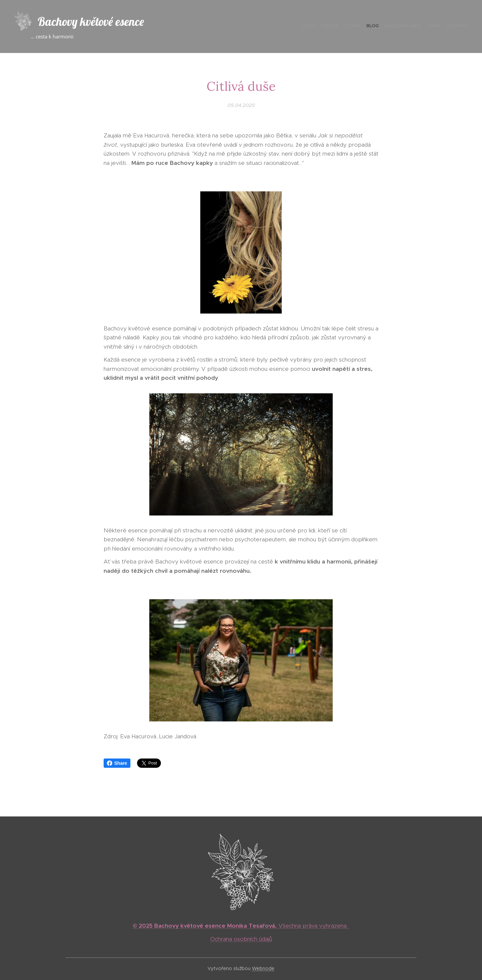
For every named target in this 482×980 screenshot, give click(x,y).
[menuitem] (430, 26)
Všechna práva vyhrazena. (241, 926)
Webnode (263, 968)
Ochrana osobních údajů (241, 939)
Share (117, 763)
